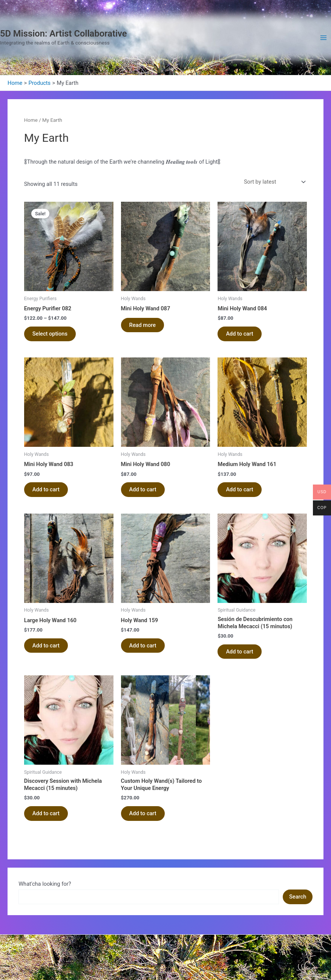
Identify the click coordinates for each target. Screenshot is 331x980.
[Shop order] (274, 182)
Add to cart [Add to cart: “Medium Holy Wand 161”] (239, 489)
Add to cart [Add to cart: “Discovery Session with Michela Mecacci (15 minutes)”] (46, 813)
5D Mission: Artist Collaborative (64, 34)
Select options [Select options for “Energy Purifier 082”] (50, 334)
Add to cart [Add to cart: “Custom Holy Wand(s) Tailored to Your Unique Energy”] (143, 813)
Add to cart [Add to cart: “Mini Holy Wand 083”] (46, 489)
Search (298, 897)
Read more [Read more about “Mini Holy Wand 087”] (143, 325)
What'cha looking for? (45, 884)
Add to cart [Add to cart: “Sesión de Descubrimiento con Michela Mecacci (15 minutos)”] (239, 652)
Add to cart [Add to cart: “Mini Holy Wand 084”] (239, 334)
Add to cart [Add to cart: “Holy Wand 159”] (143, 646)
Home (31, 120)
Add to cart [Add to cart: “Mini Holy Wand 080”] (143, 489)
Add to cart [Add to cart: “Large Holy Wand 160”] (46, 646)
